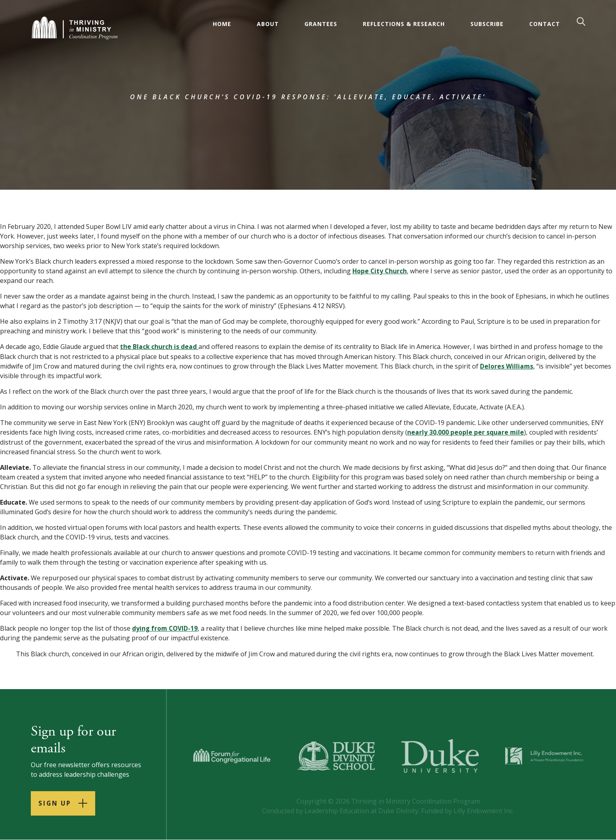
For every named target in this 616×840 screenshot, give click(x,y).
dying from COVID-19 (166, 627)
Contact (545, 24)
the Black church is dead (159, 347)
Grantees (321, 24)
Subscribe (487, 24)
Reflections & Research (404, 24)
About (268, 24)
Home (222, 24)
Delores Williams (507, 366)
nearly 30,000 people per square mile (466, 432)
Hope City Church (380, 271)
